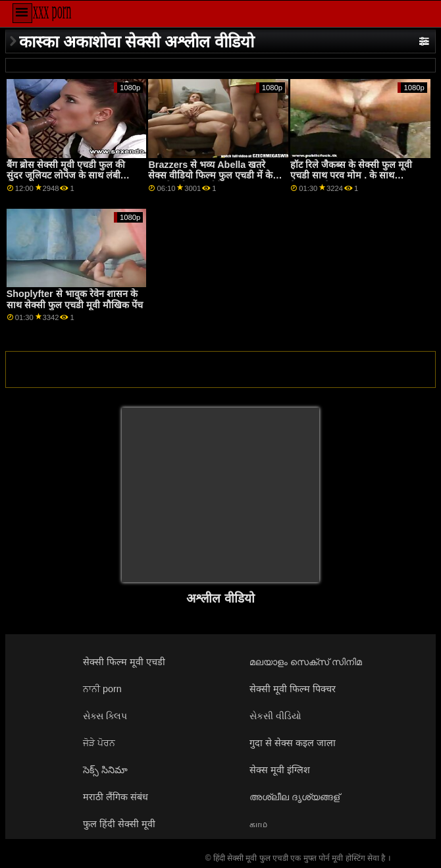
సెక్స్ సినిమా (105, 770)
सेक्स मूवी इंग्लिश (280, 770)
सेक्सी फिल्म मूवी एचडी (124, 662)
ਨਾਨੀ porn (102, 689)
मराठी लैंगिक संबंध (116, 797)
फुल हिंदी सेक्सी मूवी (119, 824)
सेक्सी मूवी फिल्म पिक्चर (293, 689)
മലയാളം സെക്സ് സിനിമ (306, 662)
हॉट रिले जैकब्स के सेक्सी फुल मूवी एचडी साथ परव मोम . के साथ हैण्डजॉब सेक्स (351, 176)
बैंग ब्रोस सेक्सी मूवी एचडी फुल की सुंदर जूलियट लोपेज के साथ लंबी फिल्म (66, 176)
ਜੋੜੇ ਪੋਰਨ (99, 743)
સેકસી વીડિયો (275, 716)
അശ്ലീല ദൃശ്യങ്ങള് (295, 797)
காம (258, 824)
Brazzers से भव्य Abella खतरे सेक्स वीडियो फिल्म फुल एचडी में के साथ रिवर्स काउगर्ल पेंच (210, 176)
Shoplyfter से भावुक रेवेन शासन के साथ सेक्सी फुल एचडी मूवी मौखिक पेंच (75, 299)
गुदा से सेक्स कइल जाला (293, 743)
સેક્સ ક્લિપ (105, 716)
